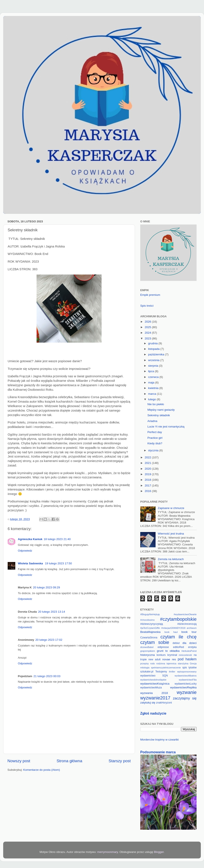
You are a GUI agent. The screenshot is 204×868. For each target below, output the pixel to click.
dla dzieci (190, 643)
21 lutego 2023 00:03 (47, 676)
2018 (148, 480)
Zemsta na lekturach (171, 559)
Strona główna (69, 761)
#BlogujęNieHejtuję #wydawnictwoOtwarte (168, 614)
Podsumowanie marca (158, 752)
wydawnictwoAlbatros (186, 676)
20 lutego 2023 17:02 (49, 640)
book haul (171, 632)
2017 (148, 485)
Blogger (159, 852)
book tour (189, 632)
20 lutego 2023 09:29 (46, 587)
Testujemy (161, 672)
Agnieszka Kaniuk (30, 539)
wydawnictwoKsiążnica (155, 684)
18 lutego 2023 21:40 (57, 539)
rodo (153, 664)
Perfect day (155, 432)
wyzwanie (187, 692)
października (157, 354)
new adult (155, 659)
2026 (148, 322)
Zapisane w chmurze (171, 508)
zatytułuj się (148, 703)
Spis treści (147, 306)
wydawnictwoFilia (188, 680)
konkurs (161, 655)
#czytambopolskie (178, 619)
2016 (148, 491)
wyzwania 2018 (154, 693)
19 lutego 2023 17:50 (58, 563)
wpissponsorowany (187, 672)
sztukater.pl (147, 672)
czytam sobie (155, 642)
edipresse (163, 647)
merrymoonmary (108, 852)
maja (152, 383)
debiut (176, 643)
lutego (152, 399)
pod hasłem (187, 659)
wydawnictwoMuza (151, 688)
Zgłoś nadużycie (153, 713)
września (154, 360)
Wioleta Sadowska (31, 563)
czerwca (154, 377)
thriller (172, 672)
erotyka (192, 647)
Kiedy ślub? (155, 443)
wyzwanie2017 (155, 698)
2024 (148, 333)
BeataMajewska (150, 632)
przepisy (144, 664)
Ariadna (152, 421)
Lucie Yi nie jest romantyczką (166, 427)
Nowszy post (19, 761)
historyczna (147, 655)
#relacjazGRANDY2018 (173, 628)
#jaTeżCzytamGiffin (150, 628)
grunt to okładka (168, 651)
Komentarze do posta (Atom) (42, 770)
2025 (148, 327)
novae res (169, 659)
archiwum (192, 628)
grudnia (153, 343)
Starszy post (120, 761)
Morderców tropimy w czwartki (159, 740)
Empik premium (150, 295)
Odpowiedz (25, 551)
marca (152, 394)
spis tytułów (189, 668)
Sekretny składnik (159, 415)
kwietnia (154, 388)
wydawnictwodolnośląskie (153, 680)
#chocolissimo (147, 620)
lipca (152, 371)
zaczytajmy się (185, 698)
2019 (148, 474)
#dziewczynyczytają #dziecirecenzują (168, 624)
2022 (148, 457)
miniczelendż (185, 655)
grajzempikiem (148, 651)
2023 (148, 338)
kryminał (172, 655)
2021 (148, 463)
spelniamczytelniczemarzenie (166, 668)
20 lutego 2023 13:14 (52, 612)
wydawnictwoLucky (186, 684)
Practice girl (155, 438)
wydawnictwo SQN (154, 676)
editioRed (178, 647)
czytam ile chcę (178, 637)
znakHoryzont (164, 703)
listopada (154, 349)
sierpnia (154, 366)
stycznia (154, 450)
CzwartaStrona (149, 638)
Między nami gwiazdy (161, 410)
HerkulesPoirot (189, 651)
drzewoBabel (147, 647)
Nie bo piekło (156, 404)
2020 (148, 469)
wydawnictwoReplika (183, 687)
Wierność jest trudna (171, 534)
